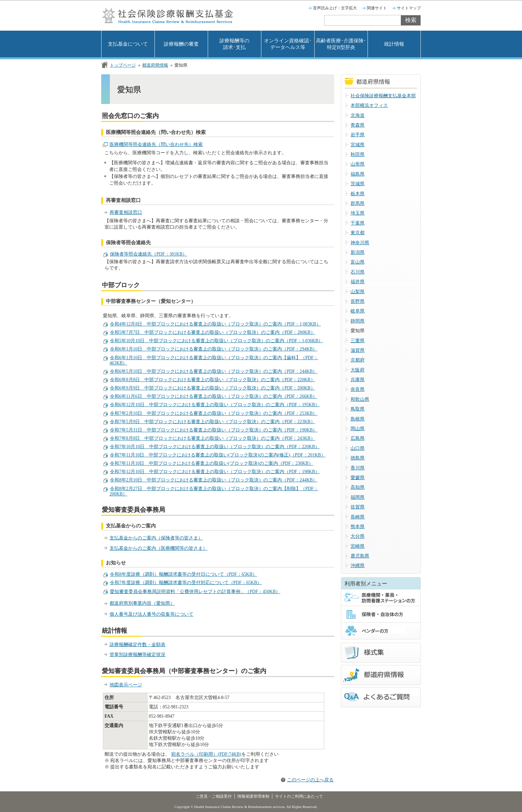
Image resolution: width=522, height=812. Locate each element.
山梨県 (358, 292)
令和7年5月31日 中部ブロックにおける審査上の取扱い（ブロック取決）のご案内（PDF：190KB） (214, 430)
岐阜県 (358, 311)
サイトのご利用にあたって (299, 796)
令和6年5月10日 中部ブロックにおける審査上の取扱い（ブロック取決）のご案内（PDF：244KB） (214, 371)
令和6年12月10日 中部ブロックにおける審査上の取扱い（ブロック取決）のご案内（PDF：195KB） (215, 405)
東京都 (358, 233)
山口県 (358, 448)
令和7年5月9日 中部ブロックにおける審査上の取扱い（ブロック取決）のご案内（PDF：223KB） (213, 422)
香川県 (358, 468)
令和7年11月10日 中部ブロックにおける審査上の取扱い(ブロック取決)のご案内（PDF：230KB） (212, 463)
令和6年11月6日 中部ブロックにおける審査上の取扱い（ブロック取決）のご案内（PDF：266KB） (214, 396)
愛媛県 (358, 478)
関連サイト (377, 8)
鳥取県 (358, 409)
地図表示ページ (126, 685)
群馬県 (358, 203)
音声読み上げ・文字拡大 (335, 8)
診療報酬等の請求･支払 (234, 44)
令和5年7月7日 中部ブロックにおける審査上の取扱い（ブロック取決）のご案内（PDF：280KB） (213, 332)
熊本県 (358, 527)
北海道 (358, 115)
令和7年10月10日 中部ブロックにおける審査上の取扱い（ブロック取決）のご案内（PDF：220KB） (215, 447)
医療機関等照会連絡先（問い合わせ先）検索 (156, 144)
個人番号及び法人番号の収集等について (151, 614)
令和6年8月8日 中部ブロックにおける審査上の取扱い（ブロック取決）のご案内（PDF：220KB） (213, 380)
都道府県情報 (155, 65)
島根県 (358, 419)
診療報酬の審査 (181, 44)
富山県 (358, 262)
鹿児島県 (360, 556)
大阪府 (358, 370)
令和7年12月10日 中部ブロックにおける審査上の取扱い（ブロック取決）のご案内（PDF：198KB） (215, 472)
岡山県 (358, 429)
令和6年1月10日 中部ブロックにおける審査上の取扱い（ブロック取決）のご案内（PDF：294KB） (214, 349)
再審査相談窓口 (126, 212)
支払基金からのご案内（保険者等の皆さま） (156, 538)
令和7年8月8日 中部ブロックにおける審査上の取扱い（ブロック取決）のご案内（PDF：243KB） (213, 438)
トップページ (123, 65)
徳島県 (358, 458)
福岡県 (358, 497)
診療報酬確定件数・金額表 (137, 645)
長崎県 (358, 517)
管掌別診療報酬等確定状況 (137, 655)
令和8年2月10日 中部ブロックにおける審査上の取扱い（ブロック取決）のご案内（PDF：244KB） (214, 480)
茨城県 (358, 184)
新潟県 (358, 252)
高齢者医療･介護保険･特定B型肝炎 (341, 44)
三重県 (358, 341)
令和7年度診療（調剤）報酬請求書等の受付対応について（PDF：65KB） (186, 583)
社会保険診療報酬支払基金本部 (383, 96)
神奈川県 (360, 243)
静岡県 (358, 321)
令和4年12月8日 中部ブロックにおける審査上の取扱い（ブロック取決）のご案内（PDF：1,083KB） (215, 324)
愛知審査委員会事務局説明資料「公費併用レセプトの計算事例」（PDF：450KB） (195, 592)
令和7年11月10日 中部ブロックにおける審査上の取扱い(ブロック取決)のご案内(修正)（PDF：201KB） (218, 455)
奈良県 (358, 389)
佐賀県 (358, 507)
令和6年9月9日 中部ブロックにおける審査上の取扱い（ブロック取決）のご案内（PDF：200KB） (213, 388)
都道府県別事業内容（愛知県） (142, 603)
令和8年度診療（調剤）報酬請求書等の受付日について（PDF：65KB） (183, 574)
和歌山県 (360, 399)
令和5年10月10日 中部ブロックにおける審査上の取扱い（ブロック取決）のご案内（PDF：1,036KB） (216, 341)
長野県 (358, 301)
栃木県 (358, 194)
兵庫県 (358, 380)
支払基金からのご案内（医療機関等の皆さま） (158, 548)
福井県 (358, 282)
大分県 (358, 536)
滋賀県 (358, 350)
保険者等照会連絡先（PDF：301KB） (148, 254)
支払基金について (128, 44)
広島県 (358, 438)
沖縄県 (358, 566)
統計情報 (394, 44)
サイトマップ (409, 8)
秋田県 (358, 154)
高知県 (358, 487)
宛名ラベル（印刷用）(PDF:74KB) (206, 754)
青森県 (358, 125)
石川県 (358, 272)
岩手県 (358, 135)
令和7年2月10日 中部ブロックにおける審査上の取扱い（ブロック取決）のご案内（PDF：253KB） (214, 413)
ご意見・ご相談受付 (214, 796)
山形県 (358, 164)
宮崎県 (358, 546)
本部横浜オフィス (369, 105)
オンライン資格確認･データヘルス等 (288, 44)
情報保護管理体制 (253, 796)
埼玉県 (358, 213)
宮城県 (358, 145)
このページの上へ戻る (310, 780)
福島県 (358, 174)
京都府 (358, 360)
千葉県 (358, 223)
